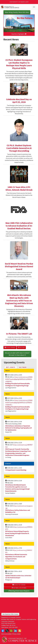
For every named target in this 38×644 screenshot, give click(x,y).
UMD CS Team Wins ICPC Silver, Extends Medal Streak (19, 188)
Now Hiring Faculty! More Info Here (17, 12)
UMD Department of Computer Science (15, 7)
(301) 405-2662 (13, 627)
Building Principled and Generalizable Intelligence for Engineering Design (18, 408)
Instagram (11, 631)
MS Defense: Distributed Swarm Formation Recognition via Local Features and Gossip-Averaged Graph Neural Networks (17, 488)
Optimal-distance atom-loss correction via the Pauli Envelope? (18, 577)
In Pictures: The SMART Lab (19, 334)
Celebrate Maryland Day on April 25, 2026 (19, 101)
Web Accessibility (6, 634)
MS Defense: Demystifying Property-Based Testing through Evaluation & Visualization (17, 533)
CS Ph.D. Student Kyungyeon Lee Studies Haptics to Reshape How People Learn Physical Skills (19, 64)
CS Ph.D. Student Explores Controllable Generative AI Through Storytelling (19, 148)
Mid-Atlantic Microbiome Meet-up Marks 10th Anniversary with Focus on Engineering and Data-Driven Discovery (19, 301)
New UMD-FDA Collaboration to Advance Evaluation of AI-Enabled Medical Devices (19, 226)
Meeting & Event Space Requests (19, 591)
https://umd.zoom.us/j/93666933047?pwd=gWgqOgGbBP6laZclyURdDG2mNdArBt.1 (19, 379)
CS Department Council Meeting (16, 470)
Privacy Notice (17, 634)
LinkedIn (15, 631)
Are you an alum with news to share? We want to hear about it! (17, 354)
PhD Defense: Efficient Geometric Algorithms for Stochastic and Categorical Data (16, 557)
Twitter (7, 631)
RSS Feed (21, 347)
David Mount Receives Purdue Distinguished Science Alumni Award (19, 266)
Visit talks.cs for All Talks (19, 588)
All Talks (23, 367)
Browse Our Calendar (19, 585)
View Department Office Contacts (10, 614)
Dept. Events (11, 367)
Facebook (3, 631)
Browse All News (10, 347)
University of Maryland (19, 2)
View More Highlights (19, 34)
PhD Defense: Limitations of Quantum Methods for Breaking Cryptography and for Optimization (19, 428)
